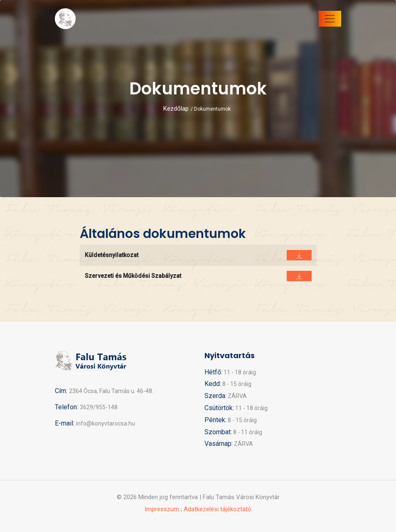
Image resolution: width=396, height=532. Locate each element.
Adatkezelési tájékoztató (218, 509)
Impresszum (162, 509)
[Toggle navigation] (330, 19)
